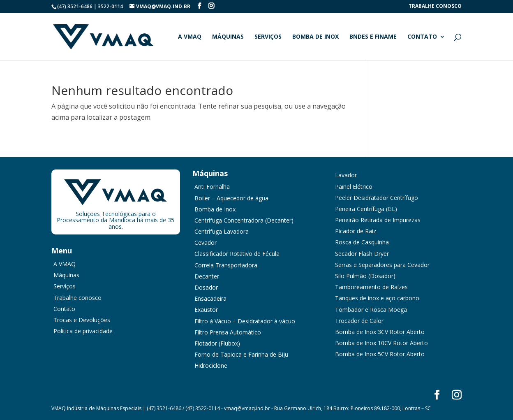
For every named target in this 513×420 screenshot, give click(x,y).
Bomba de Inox (315, 37)
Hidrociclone (211, 365)
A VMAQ (190, 37)
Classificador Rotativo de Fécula (237, 254)
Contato (422, 37)
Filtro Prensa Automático (228, 332)
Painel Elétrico (354, 187)
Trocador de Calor (359, 321)
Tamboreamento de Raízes (371, 287)
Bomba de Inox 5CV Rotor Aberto (380, 354)
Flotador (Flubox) (217, 343)
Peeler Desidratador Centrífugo (377, 198)
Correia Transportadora (226, 265)
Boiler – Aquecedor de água (231, 198)
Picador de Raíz (356, 231)
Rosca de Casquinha (362, 242)
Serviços (268, 37)
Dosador (206, 287)
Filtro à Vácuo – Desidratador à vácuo (245, 321)
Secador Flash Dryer (362, 254)
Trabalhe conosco (435, 7)
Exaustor (206, 310)
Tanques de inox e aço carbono (377, 298)
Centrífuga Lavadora (222, 231)
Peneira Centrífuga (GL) (366, 209)
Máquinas (228, 37)
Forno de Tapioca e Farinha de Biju (241, 354)
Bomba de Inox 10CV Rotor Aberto (381, 343)
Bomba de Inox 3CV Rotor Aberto (380, 332)
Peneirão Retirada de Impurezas (378, 220)
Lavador (346, 175)
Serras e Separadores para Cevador (382, 265)
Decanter (207, 276)
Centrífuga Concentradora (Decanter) (244, 220)
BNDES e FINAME (373, 37)
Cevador (206, 242)
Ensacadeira (210, 298)
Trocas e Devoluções (82, 320)
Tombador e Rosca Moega (371, 310)
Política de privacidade (83, 331)
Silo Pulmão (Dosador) (365, 276)
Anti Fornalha (212, 187)
